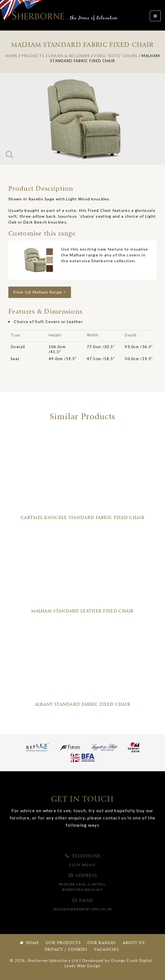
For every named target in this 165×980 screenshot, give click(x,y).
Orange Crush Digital (132, 960)
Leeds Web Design (82, 966)
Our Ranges (102, 943)
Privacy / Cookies (66, 950)
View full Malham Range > (40, 292)
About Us (134, 943)
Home (29, 943)
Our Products (63, 943)
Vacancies (106, 950)
